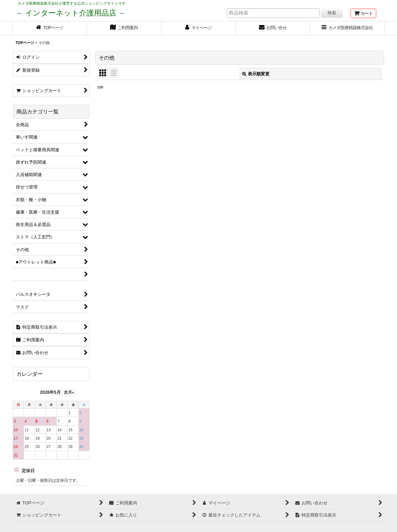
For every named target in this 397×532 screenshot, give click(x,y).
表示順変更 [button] (256, 74)
